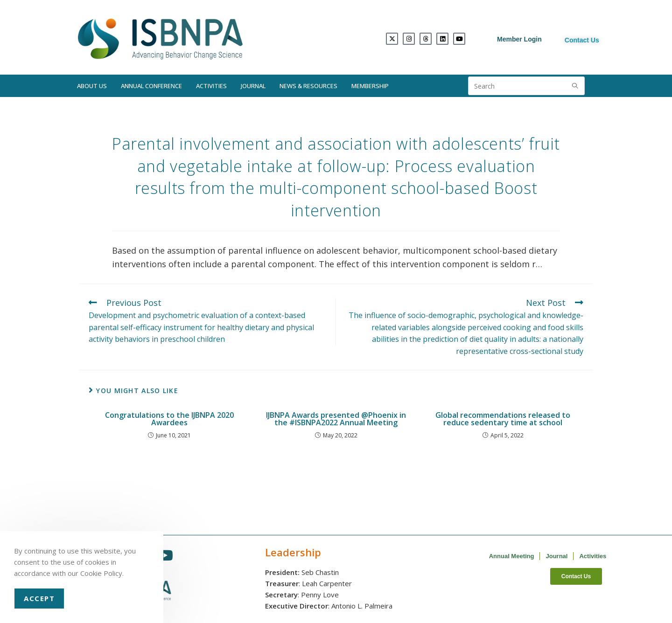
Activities (211, 86)
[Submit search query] (575, 86)
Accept (39, 598)
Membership (370, 86)
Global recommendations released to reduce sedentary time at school (503, 419)
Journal (253, 86)
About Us (92, 86)
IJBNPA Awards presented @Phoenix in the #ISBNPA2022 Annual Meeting (336, 419)
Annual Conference (151, 86)
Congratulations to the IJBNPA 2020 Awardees (169, 419)
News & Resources (308, 86)
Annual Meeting (512, 556)
